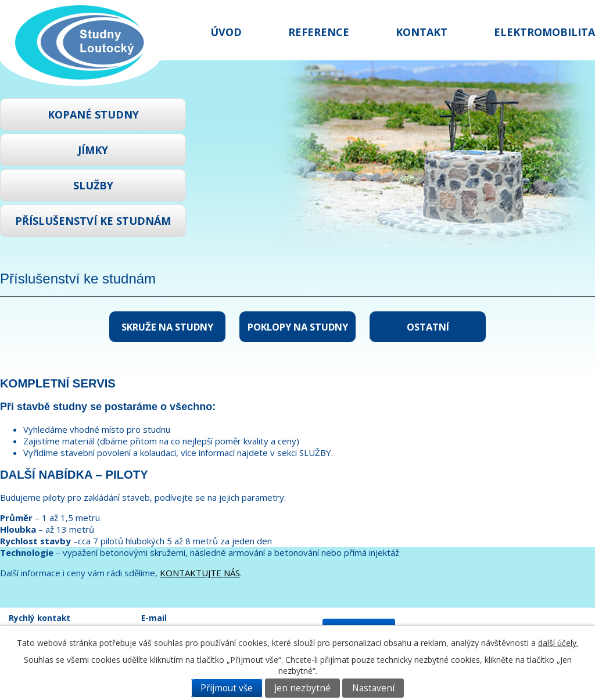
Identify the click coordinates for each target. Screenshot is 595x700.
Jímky (93, 150)
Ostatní (428, 327)
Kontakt (422, 32)
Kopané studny (93, 114)
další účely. (558, 643)
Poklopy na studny (298, 327)
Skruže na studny (167, 327)
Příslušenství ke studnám (93, 221)
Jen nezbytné (302, 688)
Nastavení (373, 688)
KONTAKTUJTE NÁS (200, 573)
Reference (319, 32)
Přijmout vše (227, 688)
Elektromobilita (544, 32)
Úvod (226, 32)
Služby (93, 185)
